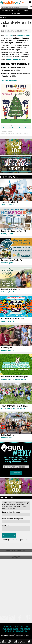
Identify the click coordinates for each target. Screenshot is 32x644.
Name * (12, 512)
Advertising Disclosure (18, 30)
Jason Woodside (14, 59)
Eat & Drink (27, 11)
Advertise (8, 627)
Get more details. (9, 81)
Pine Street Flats (23, 36)
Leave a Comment (20, 128)
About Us (25, 627)
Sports (14, 13)
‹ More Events (5, 17)
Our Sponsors (25, 629)
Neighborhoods (6, 11)
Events (13, 11)
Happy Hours (20, 11)
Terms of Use (10, 631)
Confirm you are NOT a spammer (14, 540)
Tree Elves (9, 36)
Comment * (6, 525)
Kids (19, 13)
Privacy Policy (22, 631)
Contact (16, 627)
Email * (12, 519)
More (29, 641)
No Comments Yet (7, 128)
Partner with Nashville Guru (16, 551)
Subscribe (16, 557)
